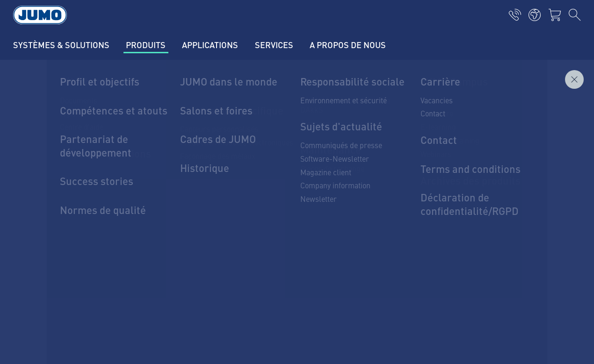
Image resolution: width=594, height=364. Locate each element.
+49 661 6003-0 (83, 223)
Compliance (51, 339)
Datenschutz (52, 302)
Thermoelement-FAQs (206, 232)
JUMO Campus (194, 214)
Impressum (50, 284)
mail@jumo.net (82, 247)
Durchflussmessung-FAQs (214, 250)
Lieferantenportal (198, 195)
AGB (39, 321)
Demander (559, 112)
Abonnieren (530, 228)
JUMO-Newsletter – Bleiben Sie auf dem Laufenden (395, 213)
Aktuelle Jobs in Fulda (206, 177)
